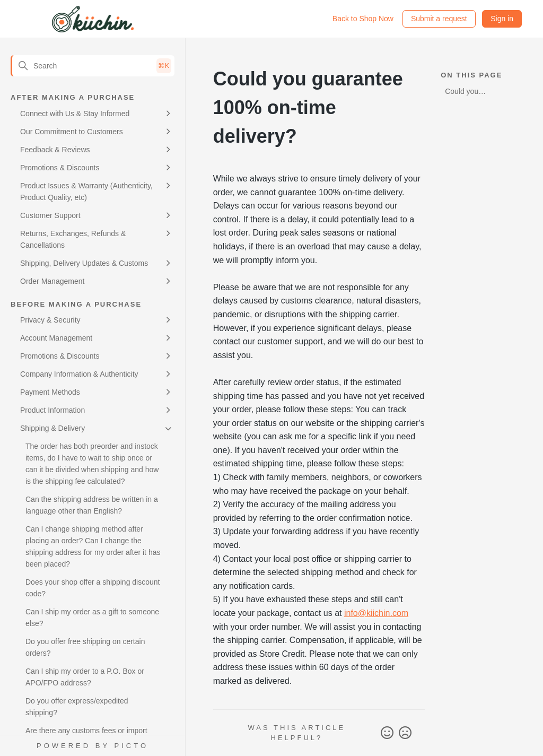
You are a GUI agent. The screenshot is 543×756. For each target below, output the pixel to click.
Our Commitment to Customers (72, 132)
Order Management (52, 281)
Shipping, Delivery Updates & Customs (84, 263)
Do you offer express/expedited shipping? (77, 707)
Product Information (52, 410)
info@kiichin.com (376, 613)
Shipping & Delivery (52, 428)
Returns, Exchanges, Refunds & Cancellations (73, 239)
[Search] (93, 66)
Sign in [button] (502, 19)
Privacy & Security (50, 320)
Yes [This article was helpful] (387, 733)
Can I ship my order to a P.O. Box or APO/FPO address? (85, 677)
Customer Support (50, 215)
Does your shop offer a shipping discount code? (93, 588)
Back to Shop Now (363, 19)
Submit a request (439, 19)
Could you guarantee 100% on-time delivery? (473, 93)
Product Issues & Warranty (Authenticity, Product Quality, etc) (86, 192)
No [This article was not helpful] (405, 733)
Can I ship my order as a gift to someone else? (92, 618)
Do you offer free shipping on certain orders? (85, 647)
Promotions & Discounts (60, 168)
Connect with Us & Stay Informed (75, 114)
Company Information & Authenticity (79, 374)
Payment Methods (50, 392)
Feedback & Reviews (55, 150)
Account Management (56, 338)
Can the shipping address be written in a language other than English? (92, 505)
